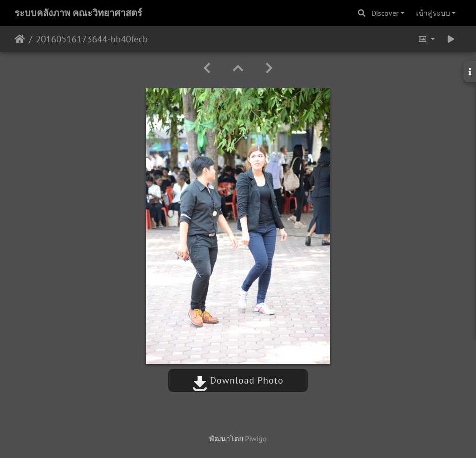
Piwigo (256, 438)
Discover (385, 13)
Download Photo (238, 380)
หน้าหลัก (20, 39)
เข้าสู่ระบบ (433, 13)
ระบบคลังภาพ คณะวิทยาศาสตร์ (78, 13)
